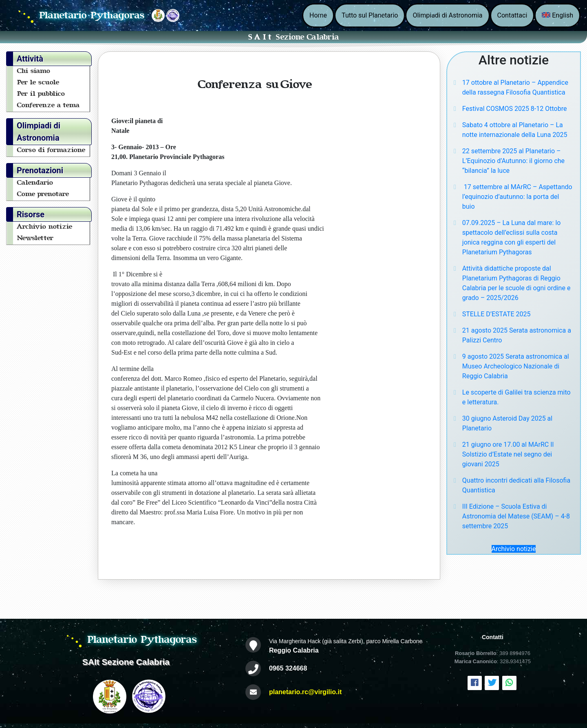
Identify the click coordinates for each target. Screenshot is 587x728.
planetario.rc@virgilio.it (305, 692)
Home (318, 15)
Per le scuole (38, 82)
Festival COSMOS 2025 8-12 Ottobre (515, 109)
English (557, 15)
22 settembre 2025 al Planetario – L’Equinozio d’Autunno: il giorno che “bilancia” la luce (513, 161)
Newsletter (35, 238)
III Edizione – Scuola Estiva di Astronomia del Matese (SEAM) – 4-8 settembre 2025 (516, 516)
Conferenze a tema (49, 105)
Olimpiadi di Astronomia (447, 15)
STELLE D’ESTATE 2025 (497, 314)
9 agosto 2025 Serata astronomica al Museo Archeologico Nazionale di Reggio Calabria (516, 366)
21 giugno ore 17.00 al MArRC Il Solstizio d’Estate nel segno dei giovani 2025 (508, 454)
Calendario (35, 183)
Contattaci (512, 15)
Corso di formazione (51, 150)
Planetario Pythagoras (92, 15)
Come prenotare (43, 194)
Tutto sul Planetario (370, 15)
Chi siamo (34, 71)
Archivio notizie (45, 227)
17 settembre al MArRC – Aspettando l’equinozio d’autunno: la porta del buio (517, 197)
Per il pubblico (41, 94)
